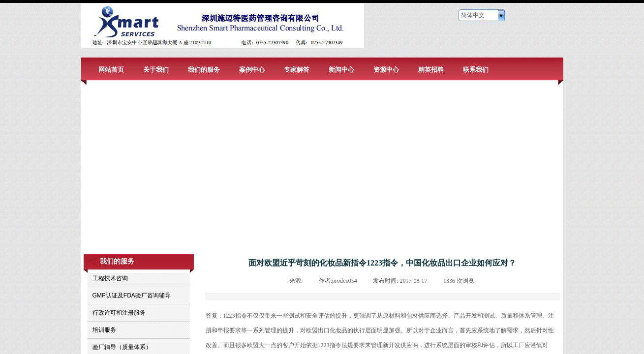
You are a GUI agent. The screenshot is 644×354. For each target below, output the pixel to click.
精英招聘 (431, 70)
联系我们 (476, 70)
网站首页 (111, 70)
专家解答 (297, 70)
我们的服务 (204, 70)
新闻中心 (341, 70)
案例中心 (252, 70)
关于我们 (156, 70)
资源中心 (386, 70)
